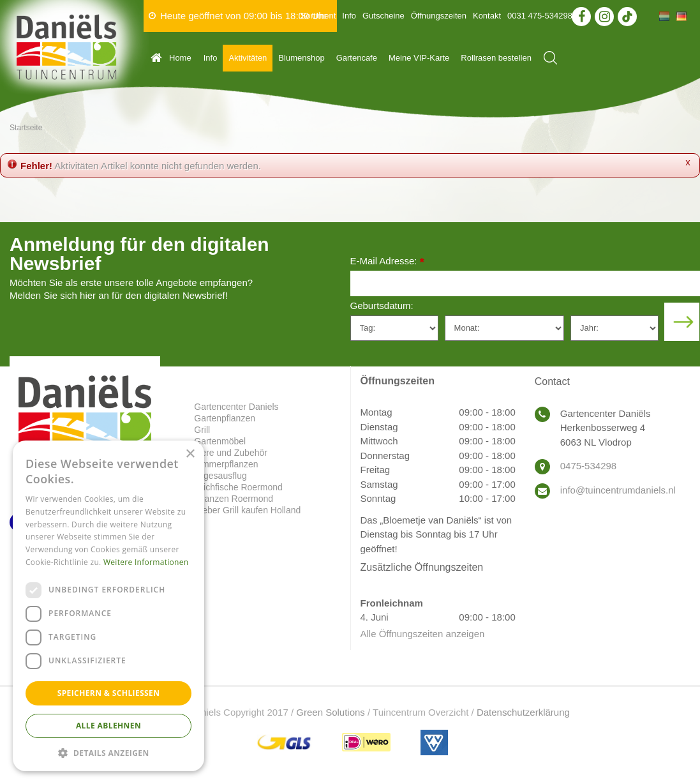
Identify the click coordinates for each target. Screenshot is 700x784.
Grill (202, 430)
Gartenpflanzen (225, 418)
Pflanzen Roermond (234, 499)
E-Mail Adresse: (387, 262)
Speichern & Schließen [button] (109, 693)
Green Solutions (331, 712)
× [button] (190, 454)
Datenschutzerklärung (523, 712)
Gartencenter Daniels (236, 407)
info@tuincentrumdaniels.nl (618, 490)
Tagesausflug (220, 476)
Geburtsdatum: (382, 305)
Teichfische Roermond (238, 487)
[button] (108, 752)
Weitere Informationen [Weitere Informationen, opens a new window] (146, 562)
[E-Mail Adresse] (525, 283)
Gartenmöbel (220, 441)
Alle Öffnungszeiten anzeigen (423, 634)
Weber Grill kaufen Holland (247, 510)
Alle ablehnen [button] (108, 726)
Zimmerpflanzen (226, 464)
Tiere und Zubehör (231, 453)
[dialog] (108, 606)
